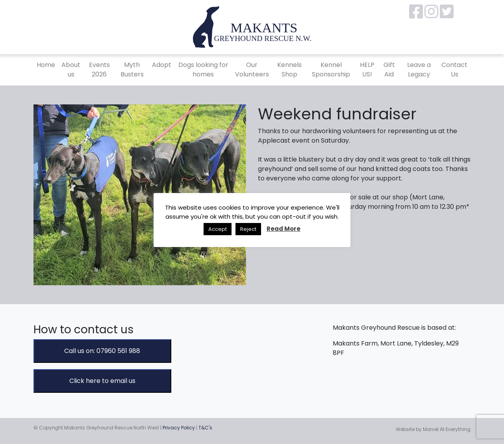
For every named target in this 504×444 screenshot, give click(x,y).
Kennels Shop (289, 70)
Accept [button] (218, 229)
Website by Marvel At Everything (433, 429)
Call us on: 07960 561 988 (102, 351)
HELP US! (367, 70)
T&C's (205, 428)
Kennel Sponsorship (331, 70)
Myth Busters (132, 70)
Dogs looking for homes (203, 70)
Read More (283, 229)
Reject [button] (248, 229)
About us (71, 70)
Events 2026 (99, 70)
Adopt (162, 65)
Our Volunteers (252, 70)
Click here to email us (102, 381)
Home (46, 65)
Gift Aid (389, 70)
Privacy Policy (179, 428)
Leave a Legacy (419, 70)
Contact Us (454, 70)
